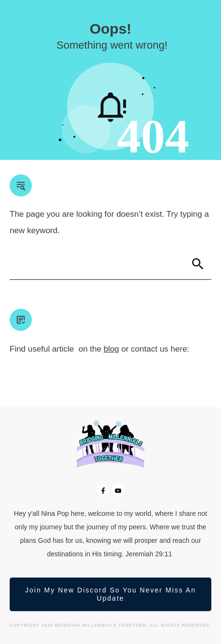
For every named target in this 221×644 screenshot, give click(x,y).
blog (111, 349)
